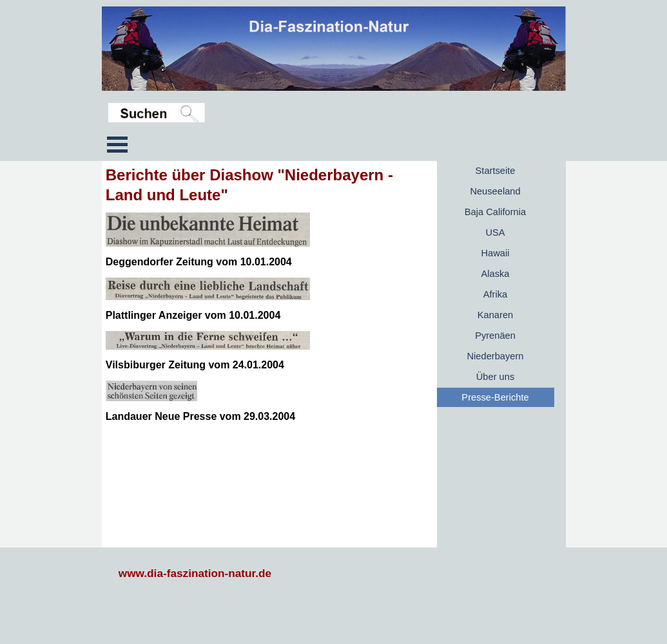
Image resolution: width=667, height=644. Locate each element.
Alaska (496, 274)
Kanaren (495, 315)
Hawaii (496, 253)
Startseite (496, 171)
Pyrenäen (495, 336)
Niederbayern (496, 356)
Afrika (495, 294)
